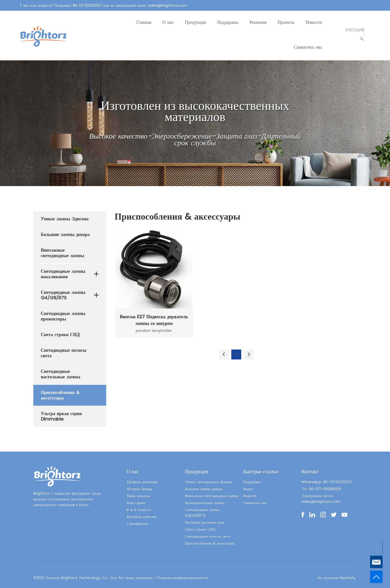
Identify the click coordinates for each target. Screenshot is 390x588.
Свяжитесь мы (308, 47)
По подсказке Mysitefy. (337, 578)
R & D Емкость (139, 510)
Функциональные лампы (205, 503)
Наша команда (138, 496)
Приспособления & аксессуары (210, 543)
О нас (168, 22)
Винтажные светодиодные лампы (212, 496)
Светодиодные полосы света (208, 536)
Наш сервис (136, 503)
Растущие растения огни (204, 522)
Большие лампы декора (204, 489)
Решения (258, 22)
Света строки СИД (200, 529)
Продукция (195, 22)
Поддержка (228, 22)
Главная (144, 22)
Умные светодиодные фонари (208, 482)
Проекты (286, 22)
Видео (248, 489)
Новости (314, 22)
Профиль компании (142, 482)
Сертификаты (137, 524)
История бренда (139, 489)
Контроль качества (142, 517)
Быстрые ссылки (261, 471)
